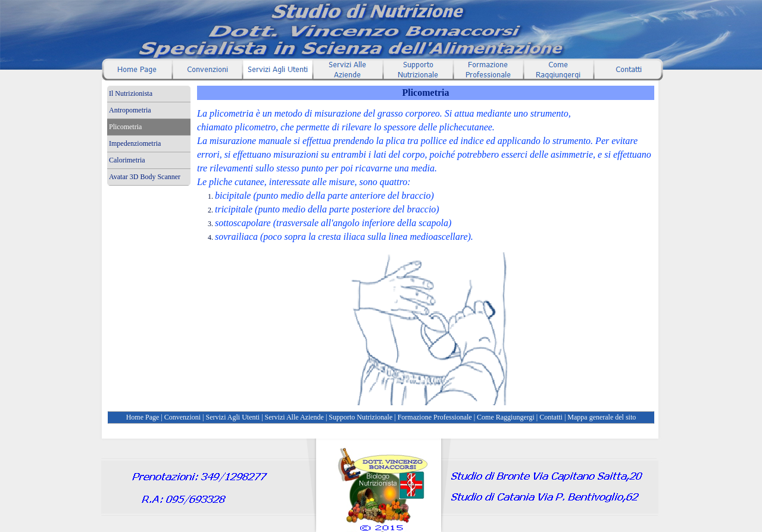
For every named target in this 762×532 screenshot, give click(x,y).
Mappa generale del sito (602, 417)
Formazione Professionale (435, 417)
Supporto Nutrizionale (360, 417)
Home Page (143, 417)
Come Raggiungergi (506, 417)
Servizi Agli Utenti (233, 417)
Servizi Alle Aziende (294, 417)
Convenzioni (182, 417)
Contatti (551, 417)
